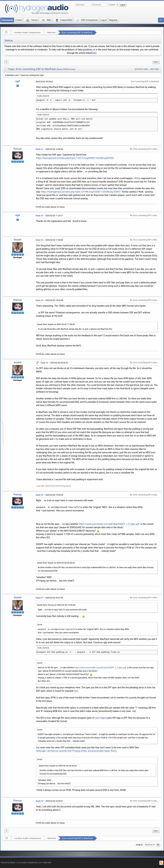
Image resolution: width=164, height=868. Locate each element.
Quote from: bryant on (56, 324)
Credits (24, 863)
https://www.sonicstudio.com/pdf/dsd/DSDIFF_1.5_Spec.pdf (109, 524)
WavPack (51, 32)
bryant (18, 240)
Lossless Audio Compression (27, 32)
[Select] (46, 96)
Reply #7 (39, 598)
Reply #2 (39, 216)
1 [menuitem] (6, 62)
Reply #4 (39, 300)
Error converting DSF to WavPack (77, 32)
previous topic (141, 69)
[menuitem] (156, 62)
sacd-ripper (100, 718)
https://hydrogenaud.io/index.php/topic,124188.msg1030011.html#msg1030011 (81, 192)
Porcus (18, 149)
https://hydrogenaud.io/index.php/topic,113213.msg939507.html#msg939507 (75, 158)
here (94, 53)
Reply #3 (39, 240)
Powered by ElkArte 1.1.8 (10, 863)
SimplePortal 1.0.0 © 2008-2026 (39, 863)
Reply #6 (39, 495)
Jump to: (139, 845)
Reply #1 (39, 149)
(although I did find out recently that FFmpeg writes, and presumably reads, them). (77, 751)
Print (156, 62)
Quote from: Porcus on (56, 605)
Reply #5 (44, 363)
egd (18, 81)
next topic (155, 69)
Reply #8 (39, 801)
